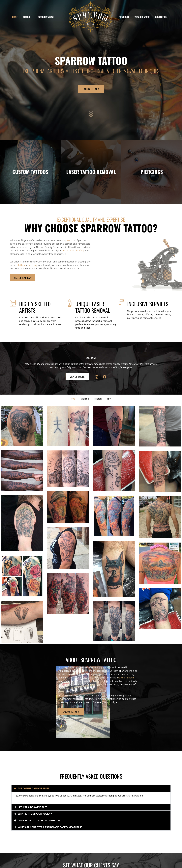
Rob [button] (73, 399)
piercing (33, 265)
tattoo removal (78, 678)
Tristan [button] (98, 399)
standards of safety (74, 251)
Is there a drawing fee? (32, 807)
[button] (91, 788)
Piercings (124, 17)
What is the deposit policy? (35, 814)
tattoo (22, 265)
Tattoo (28, 17)
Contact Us (161, 17)
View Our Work (142, 17)
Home (15, 17)
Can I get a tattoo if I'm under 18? (39, 820)
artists (70, 240)
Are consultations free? (33, 788)
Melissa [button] (85, 399)
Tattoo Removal (46, 17)
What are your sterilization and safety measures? (50, 827)
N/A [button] (109, 399)
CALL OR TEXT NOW (91, 89)
